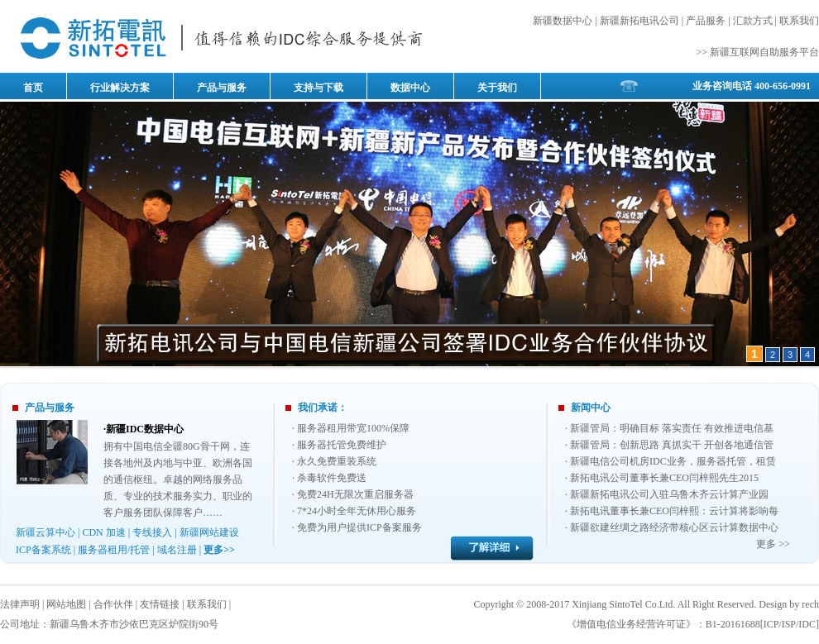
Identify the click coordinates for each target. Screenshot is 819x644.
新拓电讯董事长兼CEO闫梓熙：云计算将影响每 (674, 511)
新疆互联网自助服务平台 (764, 52)
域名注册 (177, 550)
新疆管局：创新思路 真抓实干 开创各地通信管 (672, 445)
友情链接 (160, 604)
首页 (33, 88)
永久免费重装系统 (337, 461)
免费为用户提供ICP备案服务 (359, 527)
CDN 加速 (103, 532)
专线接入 (152, 532)
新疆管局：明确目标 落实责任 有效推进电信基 (672, 428)
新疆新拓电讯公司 (639, 21)
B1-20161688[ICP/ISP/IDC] (762, 624)
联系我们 (799, 21)
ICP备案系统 (43, 550)
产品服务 (706, 21)
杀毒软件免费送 (332, 478)
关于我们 (497, 88)
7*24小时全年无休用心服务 (357, 511)
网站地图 (66, 604)
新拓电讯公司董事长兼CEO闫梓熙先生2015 (664, 478)
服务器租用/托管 (114, 550)
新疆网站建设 (209, 532)
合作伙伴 (113, 604)
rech (810, 604)
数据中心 (410, 88)
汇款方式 (753, 21)
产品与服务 (222, 88)
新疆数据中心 (563, 21)
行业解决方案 (120, 88)
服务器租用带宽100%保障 (353, 428)
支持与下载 (318, 88)
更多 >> (773, 544)
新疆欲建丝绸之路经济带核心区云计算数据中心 (674, 527)
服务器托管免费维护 (342, 445)
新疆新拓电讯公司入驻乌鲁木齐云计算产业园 (669, 494)
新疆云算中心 (45, 532)
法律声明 (20, 604)
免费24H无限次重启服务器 (355, 494)
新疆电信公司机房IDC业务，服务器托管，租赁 (673, 461)
